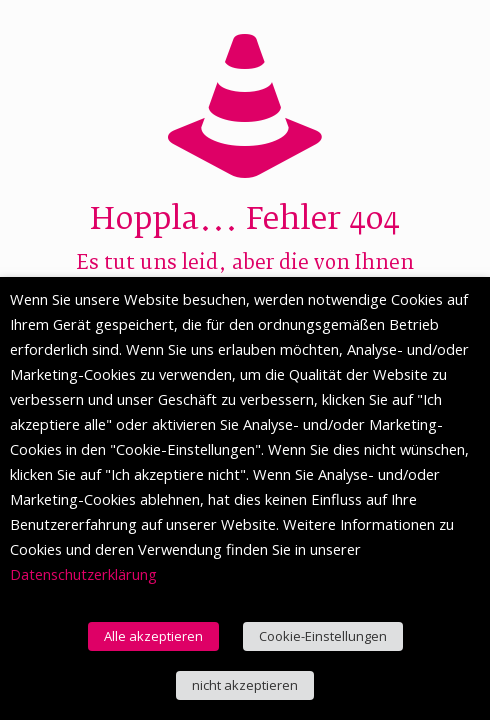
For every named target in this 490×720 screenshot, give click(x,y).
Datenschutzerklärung (83, 574)
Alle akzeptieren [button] (153, 636)
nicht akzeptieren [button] (245, 685)
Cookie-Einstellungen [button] (323, 636)
